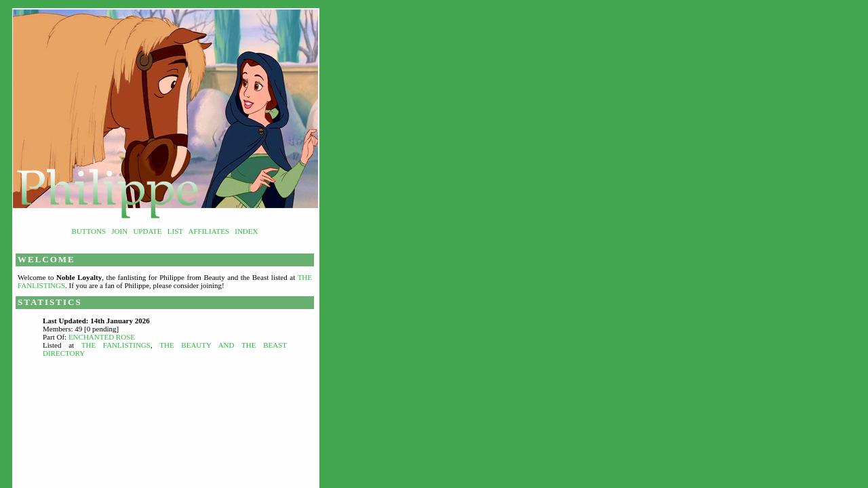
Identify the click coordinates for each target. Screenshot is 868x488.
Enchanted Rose (102, 337)
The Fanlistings (116, 345)
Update (147, 231)
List (175, 231)
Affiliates (209, 231)
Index (246, 231)
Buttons (89, 231)
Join (119, 231)
